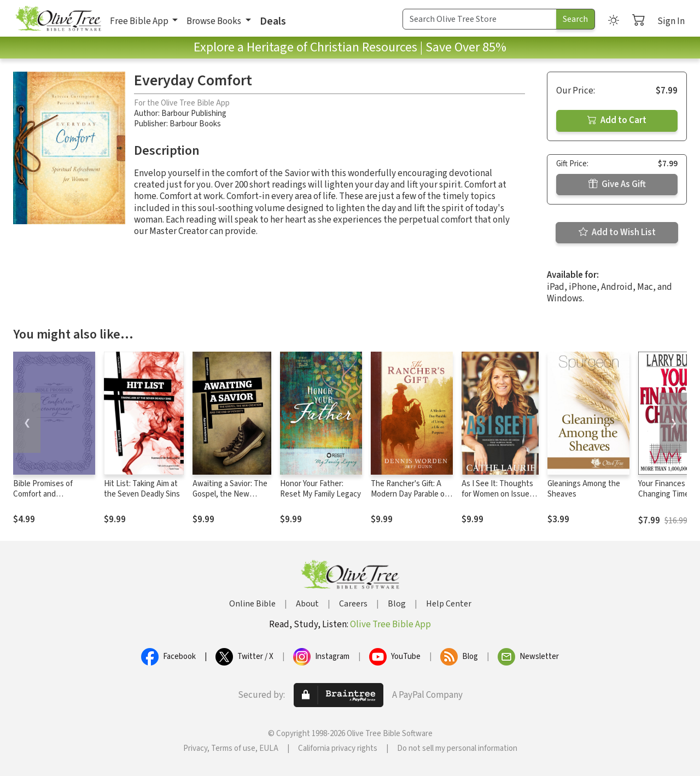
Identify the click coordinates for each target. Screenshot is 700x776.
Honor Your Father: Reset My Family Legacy (320, 489)
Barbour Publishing (194, 113)
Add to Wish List (617, 232)
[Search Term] (480, 19)
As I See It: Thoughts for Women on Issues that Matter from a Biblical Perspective (497, 499)
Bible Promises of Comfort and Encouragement (43, 494)
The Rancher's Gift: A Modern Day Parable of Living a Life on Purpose (412, 494)
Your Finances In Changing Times (666, 489)
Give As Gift (617, 184)
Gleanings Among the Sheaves (584, 489)
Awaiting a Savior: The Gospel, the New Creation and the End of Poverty (230, 499)
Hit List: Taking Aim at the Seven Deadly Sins (142, 489)
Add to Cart (617, 120)
